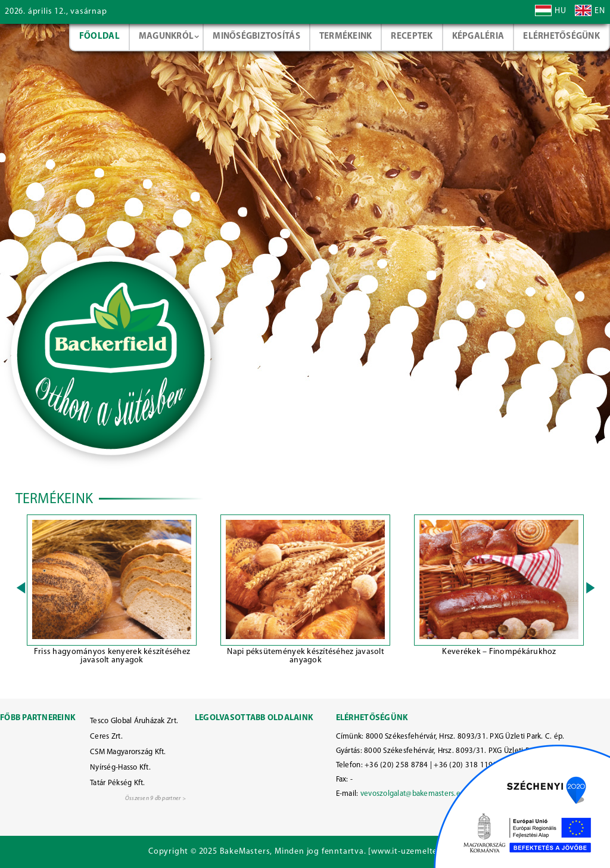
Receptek (412, 37)
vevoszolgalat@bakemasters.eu (413, 794)
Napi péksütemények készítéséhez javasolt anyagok (306, 656)
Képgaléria (478, 37)
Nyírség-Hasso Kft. (120, 768)
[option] (112, 591)
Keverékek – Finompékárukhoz (499, 652)
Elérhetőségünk (561, 37)
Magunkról (166, 37)
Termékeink (346, 37)
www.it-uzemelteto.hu (415, 852)
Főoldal (99, 37)
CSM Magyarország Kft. (128, 752)
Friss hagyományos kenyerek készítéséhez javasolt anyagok (112, 656)
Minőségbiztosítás (256, 37)
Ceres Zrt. (106, 737)
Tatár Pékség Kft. (118, 783)
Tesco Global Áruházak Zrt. (134, 721)
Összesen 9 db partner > (155, 799)
